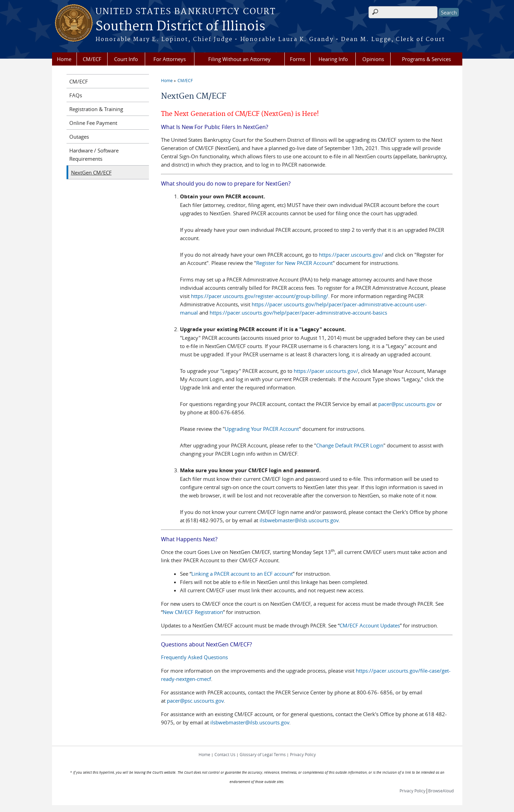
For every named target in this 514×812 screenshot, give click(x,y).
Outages (79, 137)
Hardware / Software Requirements (94, 155)
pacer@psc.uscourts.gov (407, 404)
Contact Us (225, 754)
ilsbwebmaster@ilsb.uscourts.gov (299, 520)
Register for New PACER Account (294, 263)
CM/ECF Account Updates (370, 625)
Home (64, 59)
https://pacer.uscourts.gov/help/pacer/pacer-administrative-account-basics (298, 313)
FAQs (76, 95)
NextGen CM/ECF (91, 172)
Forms (298, 59)
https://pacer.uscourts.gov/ (351, 255)
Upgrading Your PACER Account (262, 429)
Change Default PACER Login (350, 445)
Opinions (373, 59)
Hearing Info (333, 59)
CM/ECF (92, 59)
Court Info (126, 59)
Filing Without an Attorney (239, 59)
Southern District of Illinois (180, 27)
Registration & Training (96, 109)
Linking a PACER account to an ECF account (242, 574)
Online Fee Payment (93, 123)
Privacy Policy (303, 754)
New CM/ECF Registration (193, 612)
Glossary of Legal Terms (263, 754)
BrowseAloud (441, 791)
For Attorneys (170, 59)
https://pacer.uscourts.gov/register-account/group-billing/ (260, 296)
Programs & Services (426, 59)
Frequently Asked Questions (194, 657)
